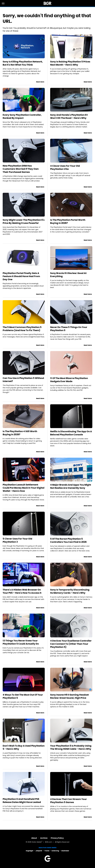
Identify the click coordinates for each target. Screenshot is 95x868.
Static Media (37, 842)
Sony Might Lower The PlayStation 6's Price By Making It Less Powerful (24, 221)
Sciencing (55, 851)
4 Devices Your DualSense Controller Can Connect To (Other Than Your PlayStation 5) (71, 644)
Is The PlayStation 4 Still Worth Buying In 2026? (20, 433)
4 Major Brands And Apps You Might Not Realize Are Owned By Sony (71, 486)
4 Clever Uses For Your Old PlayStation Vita (65, 167)
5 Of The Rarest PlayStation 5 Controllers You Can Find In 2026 (68, 540)
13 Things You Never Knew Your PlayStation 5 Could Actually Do (21, 642)
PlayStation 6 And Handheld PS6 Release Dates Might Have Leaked (22, 801)
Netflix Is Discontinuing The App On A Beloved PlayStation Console (71, 433)
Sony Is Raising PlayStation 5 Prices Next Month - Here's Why (70, 63)
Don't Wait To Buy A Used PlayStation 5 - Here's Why (24, 747)
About (34, 838)
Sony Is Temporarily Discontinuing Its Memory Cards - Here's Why (70, 591)
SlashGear (65, 851)
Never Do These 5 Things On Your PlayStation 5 (69, 329)
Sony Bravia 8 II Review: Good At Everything (68, 275)
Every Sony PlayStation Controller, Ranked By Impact (22, 116)
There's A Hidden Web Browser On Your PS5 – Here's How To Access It (22, 591)
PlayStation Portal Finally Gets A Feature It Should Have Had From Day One (21, 276)
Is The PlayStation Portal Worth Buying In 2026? (68, 221)
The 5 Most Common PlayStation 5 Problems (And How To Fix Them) (22, 329)
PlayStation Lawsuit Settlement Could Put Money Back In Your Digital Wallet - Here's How (24, 488)
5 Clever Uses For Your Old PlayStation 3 (17, 540)
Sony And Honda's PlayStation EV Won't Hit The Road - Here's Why (69, 116)
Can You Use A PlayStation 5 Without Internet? (23, 380)
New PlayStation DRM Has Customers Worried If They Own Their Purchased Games (21, 169)
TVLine (47, 851)
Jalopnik (39, 851)
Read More (40, 82)
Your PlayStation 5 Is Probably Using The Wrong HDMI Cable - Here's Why (71, 747)
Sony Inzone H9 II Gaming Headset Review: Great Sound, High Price (69, 696)
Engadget (29, 851)
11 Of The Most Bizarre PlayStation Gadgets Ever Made (69, 380)
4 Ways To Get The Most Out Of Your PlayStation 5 (23, 696)
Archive (44, 838)
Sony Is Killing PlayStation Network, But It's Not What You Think (23, 63)
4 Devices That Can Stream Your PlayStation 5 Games (68, 801)
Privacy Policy (57, 838)
